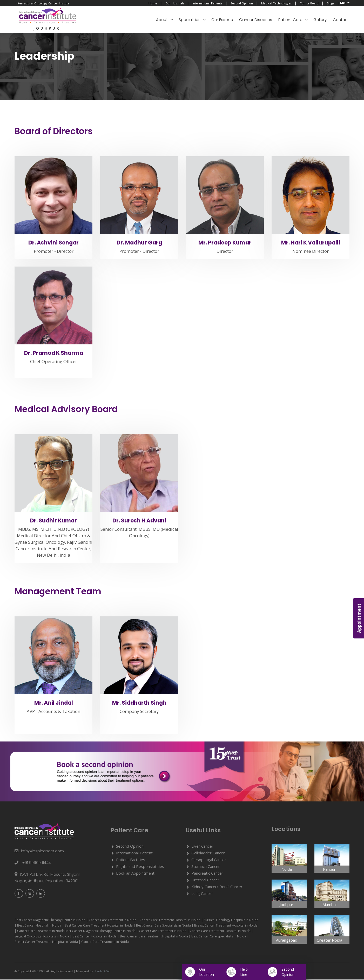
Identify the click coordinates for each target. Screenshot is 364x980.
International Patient (134, 853)
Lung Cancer (202, 894)
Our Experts (222, 20)
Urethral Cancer (205, 880)
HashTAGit (102, 972)
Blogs (331, 3)
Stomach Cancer (206, 867)
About (162, 20)
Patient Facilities (131, 860)
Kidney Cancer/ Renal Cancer (217, 887)
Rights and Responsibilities (140, 867)
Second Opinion (242, 3)
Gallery (320, 20)
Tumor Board (309, 3)
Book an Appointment (135, 874)
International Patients (207, 3)
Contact (341, 20)
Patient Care (290, 20)
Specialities (190, 20)
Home (153, 3)
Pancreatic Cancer (207, 874)
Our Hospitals (175, 3)
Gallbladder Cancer (208, 853)
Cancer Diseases (256, 20)
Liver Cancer (202, 847)
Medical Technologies (276, 3)
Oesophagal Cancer (209, 860)
